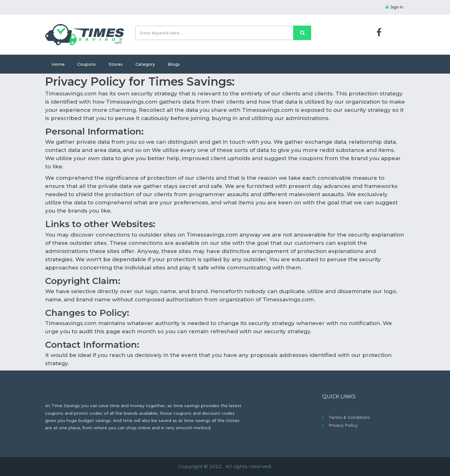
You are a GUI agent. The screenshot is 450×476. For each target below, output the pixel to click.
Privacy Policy (343, 425)
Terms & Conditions (349, 417)
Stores (116, 64)
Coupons (87, 64)
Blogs (174, 64)
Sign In (394, 7)
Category (145, 64)
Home (58, 64)
